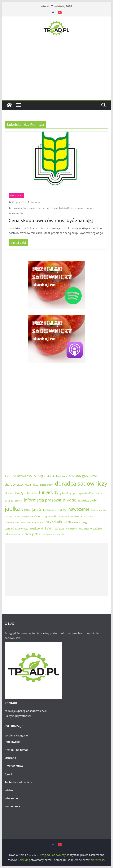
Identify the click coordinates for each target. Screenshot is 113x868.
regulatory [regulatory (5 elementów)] (63, 516)
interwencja (44, 208)
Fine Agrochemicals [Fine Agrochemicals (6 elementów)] (26, 493)
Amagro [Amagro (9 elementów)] (40, 476)
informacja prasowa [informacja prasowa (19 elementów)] (43, 500)
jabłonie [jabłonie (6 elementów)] (26, 510)
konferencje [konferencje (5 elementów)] (50, 510)
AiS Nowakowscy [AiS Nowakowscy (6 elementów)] (23, 476)
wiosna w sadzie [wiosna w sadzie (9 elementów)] (90, 528)
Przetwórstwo (14, 766)
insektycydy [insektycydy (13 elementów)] (87, 500)
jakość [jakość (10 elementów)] (37, 509)
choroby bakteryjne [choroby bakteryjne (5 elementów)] (57, 476)
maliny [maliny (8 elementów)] (62, 510)
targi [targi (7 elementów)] (85, 522)
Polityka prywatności (18, 716)
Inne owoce (16, 196)
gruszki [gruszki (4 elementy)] (19, 501)
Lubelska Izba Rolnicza (64, 208)
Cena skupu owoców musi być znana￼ (51, 220)
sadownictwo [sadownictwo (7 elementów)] (79, 516)
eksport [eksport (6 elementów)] (9, 493)
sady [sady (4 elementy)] (91, 516)
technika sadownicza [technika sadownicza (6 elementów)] (17, 529)
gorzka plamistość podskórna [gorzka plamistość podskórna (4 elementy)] (88, 493)
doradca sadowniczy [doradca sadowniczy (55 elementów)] (81, 483)
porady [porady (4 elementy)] (8, 516)
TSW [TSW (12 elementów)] (48, 528)
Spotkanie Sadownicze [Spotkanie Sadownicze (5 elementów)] (33, 523)
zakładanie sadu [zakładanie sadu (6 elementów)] (14, 534)
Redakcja (35, 202)
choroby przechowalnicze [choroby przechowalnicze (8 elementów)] (22, 484)
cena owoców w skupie (24, 208)
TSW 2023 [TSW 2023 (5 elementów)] (59, 529)
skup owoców (16, 213)
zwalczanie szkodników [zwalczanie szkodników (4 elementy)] (53, 534)
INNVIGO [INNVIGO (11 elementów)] (70, 500)
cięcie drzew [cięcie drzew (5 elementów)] (47, 485)
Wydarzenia (12, 806)
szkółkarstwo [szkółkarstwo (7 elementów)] (72, 522)
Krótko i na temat (16, 750)
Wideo (9, 790)
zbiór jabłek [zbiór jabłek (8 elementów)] (32, 534)
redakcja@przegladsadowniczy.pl (26, 711)
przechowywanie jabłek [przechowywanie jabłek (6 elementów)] (27, 516)
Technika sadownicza (19, 782)
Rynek (9, 774)
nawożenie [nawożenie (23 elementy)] (79, 509)
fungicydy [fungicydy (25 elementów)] (49, 492)
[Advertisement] (56, 71)
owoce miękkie (86, 208)
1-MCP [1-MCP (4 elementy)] (8, 476)
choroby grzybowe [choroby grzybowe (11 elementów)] (83, 476)
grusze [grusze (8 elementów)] (9, 500)
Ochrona (10, 758)
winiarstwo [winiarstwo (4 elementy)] (71, 529)
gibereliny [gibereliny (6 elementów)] (66, 493)
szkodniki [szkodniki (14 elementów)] (54, 522)
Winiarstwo (12, 798)
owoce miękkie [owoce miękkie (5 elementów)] (99, 510)
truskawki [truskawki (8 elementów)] (36, 528)
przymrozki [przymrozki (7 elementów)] (49, 516)
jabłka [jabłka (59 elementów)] (12, 509)
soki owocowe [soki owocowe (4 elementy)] (12, 523)
